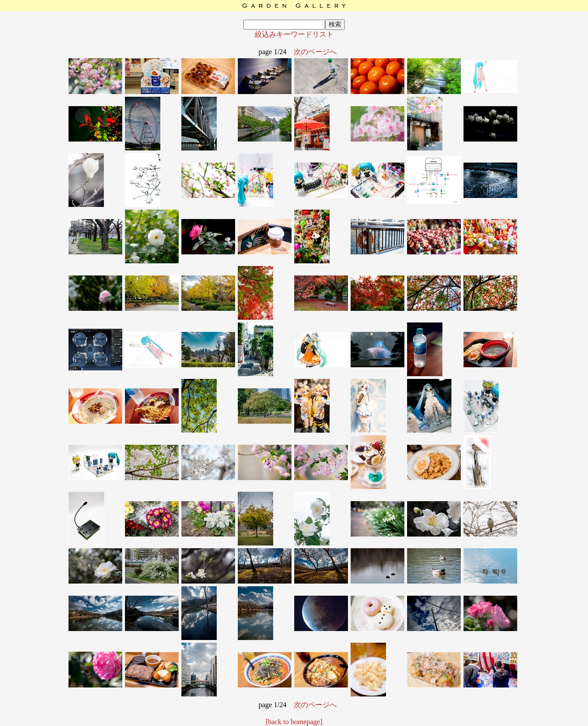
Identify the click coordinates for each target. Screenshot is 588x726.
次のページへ (315, 52)
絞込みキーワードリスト (294, 34)
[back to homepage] (294, 722)
